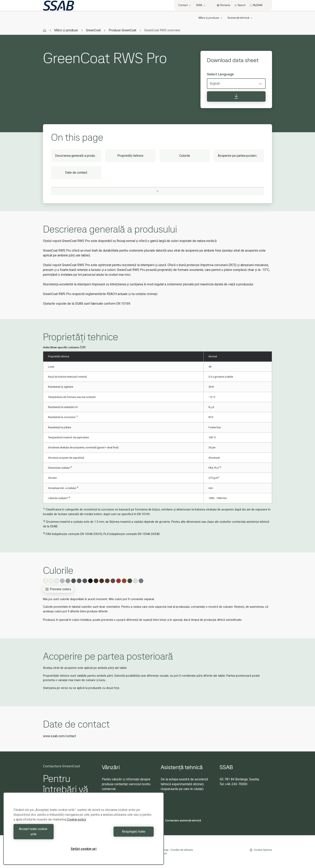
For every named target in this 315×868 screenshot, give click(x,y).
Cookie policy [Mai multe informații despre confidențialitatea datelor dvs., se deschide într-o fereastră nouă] (77, 825)
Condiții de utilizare (182, 850)
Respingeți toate (120, 834)
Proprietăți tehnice (130, 156)
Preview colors (58, 589)
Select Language (220, 74)
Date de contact (76, 173)
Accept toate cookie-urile (48, 834)
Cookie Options (261, 850)
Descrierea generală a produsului (78, 156)
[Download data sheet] (236, 96)
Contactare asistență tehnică (181, 820)
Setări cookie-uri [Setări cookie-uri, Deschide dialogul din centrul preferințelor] (84, 849)
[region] (84, 831)
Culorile (185, 156)
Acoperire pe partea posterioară (240, 156)
